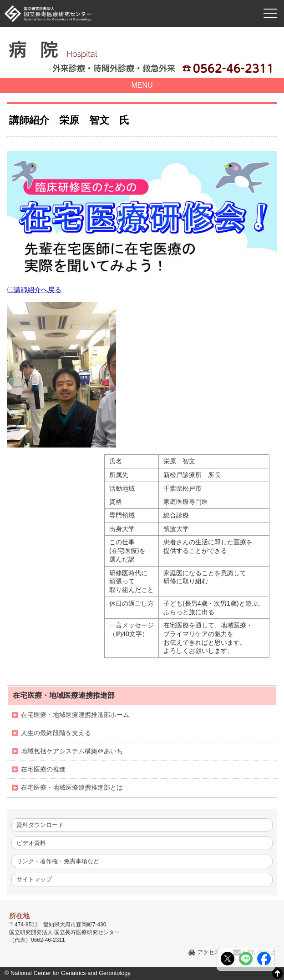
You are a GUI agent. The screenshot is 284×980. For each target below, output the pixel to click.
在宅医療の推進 (43, 769)
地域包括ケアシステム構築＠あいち (72, 751)
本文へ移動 (123, 0)
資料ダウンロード (40, 825)
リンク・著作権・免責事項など (58, 861)
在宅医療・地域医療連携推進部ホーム (75, 715)
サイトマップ (34, 879)
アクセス (208, 952)
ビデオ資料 (31, 843)
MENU (142, 85)
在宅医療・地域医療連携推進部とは (72, 787)
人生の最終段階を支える (56, 733)
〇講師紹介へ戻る (34, 290)
